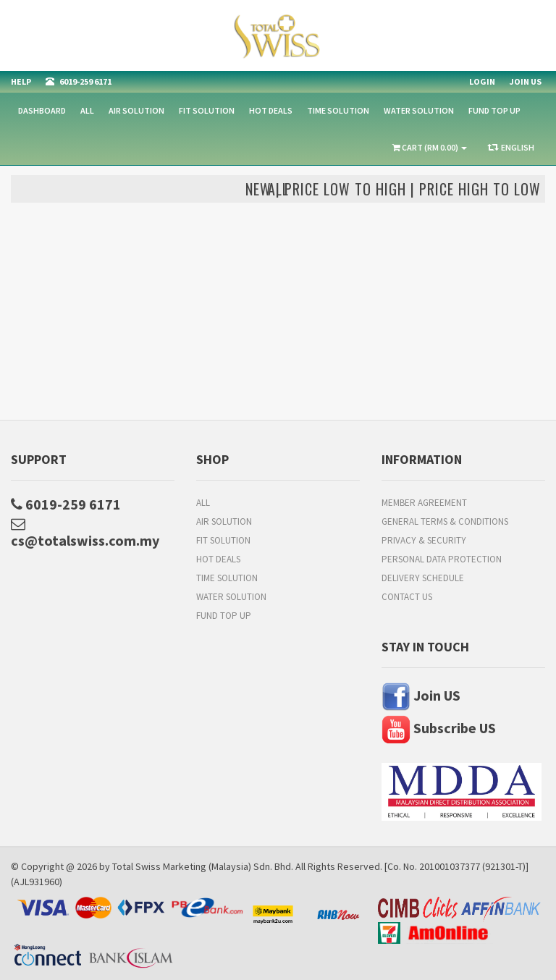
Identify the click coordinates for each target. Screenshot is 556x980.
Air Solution (136, 110)
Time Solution (338, 110)
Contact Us (407, 597)
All (87, 110)
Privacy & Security (424, 540)
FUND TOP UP (494, 110)
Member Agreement (424, 503)
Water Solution (419, 110)
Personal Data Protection (442, 559)
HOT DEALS (271, 110)
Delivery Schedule (423, 578)
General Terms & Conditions (445, 521)
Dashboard (42, 110)
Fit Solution (207, 110)
